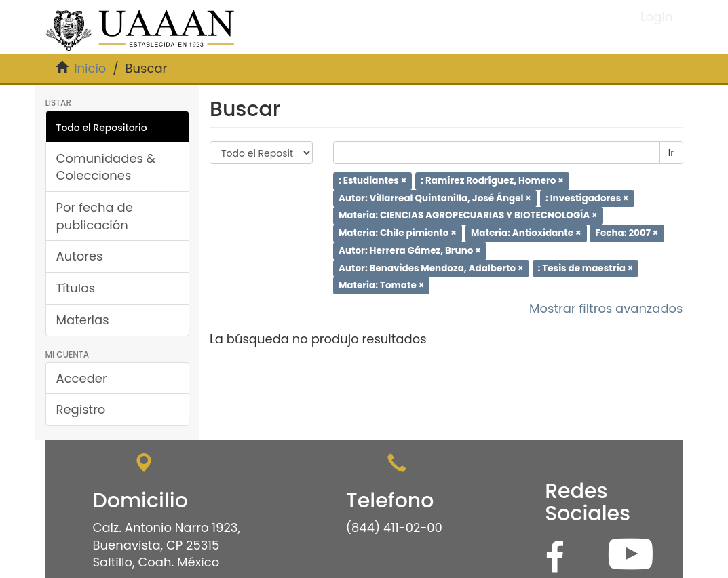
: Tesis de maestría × (586, 268)
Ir (671, 153)
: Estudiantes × (372, 181)
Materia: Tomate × (381, 285)
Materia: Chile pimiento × (398, 233)
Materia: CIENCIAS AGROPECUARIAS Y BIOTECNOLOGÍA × (468, 215)
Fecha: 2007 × (627, 233)
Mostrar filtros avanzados (606, 308)
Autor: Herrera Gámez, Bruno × (410, 251)
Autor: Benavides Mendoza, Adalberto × (431, 268)
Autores (80, 256)
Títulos (76, 288)
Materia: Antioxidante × (526, 233)
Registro (81, 409)
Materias (83, 320)
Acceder (82, 378)
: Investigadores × (587, 198)
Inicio (90, 68)
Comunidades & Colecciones (106, 167)
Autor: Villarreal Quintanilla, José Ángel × (435, 198)
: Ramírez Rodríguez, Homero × (492, 181)
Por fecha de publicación (95, 216)
